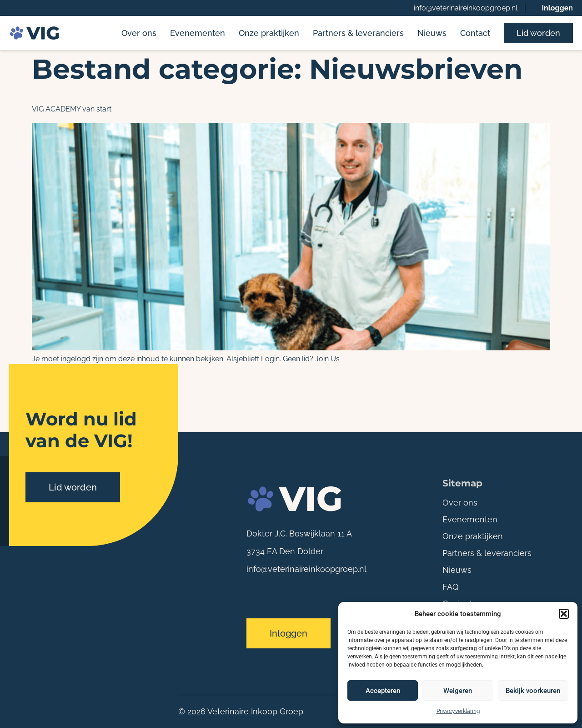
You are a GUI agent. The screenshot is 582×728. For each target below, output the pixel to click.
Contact (475, 33)
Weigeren (458, 691)
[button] (564, 614)
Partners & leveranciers (358, 33)
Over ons (139, 33)
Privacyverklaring (458, 711)
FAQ (450, 587)
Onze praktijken (269, 33)
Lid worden (538, 33)
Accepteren (383, 691)
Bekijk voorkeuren (533, 691)
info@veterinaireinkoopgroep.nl (466, 8)
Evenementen (198, 33)
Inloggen (557, 8)
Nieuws (432, 33)
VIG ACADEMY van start (72, 109)
